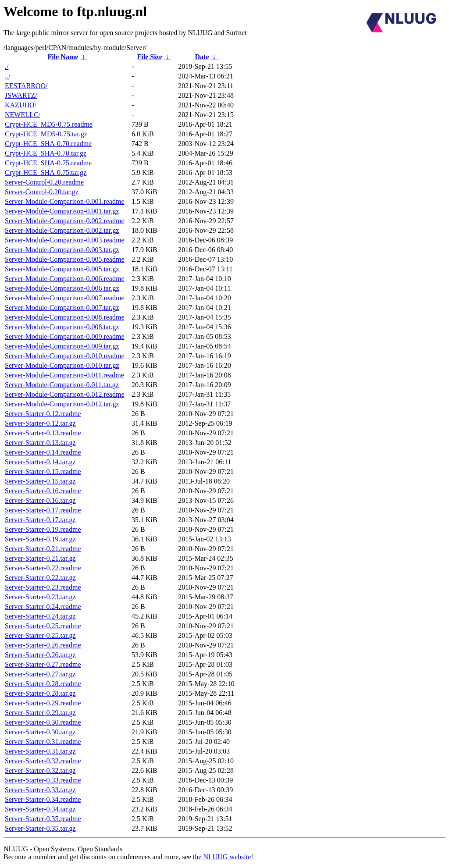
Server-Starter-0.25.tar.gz (40, 635)
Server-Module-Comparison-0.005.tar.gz (62, 269)
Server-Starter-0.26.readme (43, 645)
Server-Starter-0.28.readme (43, 684)
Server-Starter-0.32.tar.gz (40, 770)
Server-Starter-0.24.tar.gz (40, 616)
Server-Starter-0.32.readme (43, 761)
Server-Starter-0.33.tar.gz (40, 790)
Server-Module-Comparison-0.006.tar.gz (62, 288)
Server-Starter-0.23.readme (43, 587)
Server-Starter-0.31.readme (43, 742)
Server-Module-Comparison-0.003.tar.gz (62, 250)
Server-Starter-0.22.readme (43, 568)
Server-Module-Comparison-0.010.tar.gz (62, 365)
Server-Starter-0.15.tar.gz (40, 481)
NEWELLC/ (23, 115)
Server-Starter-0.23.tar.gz (40, 597)
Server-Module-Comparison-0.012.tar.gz (62, 404)
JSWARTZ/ (21, 95)
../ (7, 76)
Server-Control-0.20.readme (44, 182)
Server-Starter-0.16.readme (43, 491)
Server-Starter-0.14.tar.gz (40, 462)
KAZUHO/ (21, 105)
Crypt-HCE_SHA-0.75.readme (48, 163)
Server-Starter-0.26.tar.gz (40, 655)
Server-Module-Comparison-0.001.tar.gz (62, 211)
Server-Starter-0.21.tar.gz (40, 558)
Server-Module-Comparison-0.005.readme (65, 259)
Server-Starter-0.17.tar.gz (40, 520)
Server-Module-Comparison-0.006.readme (65, 279)
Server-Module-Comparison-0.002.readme (65, 221)
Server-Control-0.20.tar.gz (42, 192)
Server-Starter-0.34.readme (43, 799)
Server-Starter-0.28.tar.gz (40, 693)
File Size (149, 57)
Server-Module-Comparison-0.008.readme (65, 317)
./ (7, 66)
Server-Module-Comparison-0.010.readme (65, 356)
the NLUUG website (222, 857)
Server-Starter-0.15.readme (43, 471)
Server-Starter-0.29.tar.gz (40, 713)
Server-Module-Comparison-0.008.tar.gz (62, 327)
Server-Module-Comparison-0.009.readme (65, 336)
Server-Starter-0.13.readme (43, 433)
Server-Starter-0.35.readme (43, 819)
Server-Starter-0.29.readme (43, 703)
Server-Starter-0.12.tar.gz (40, 423)
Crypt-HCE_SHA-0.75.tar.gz (46, 173)
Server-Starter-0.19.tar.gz (40, 539)
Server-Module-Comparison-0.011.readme (64, 375)
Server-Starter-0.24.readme (43, 607)
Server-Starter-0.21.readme (43, 549)
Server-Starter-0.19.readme (43, 529)
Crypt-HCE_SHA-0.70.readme (48, 144)
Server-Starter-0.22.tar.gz (40, 578)
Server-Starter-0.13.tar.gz (40, 443)
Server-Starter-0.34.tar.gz (40, 809)
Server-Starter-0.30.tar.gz (40, 732)
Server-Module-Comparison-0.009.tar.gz (62, 346)
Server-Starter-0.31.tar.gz (40, 751)
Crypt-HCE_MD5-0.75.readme (49, 124)
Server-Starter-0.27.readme (43, 664)
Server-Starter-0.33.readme (43, 780)
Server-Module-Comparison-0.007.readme (65, 298)
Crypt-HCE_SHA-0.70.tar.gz (46, 153)
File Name (63, 57)
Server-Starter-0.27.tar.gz (40, 674)
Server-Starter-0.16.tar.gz (40, 500)
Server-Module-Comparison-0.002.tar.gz (62, 230)
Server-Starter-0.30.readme (43, 722)
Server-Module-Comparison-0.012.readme (65, 394)
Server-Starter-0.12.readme (43, 414)
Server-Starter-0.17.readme (43, 510)
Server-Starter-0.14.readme (43, 452)
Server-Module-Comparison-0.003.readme (65, 240)
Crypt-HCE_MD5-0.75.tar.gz (46, 134)
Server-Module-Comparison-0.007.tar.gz (62, 308)
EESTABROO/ (26, 86)
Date (202, 57)
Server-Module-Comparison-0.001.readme (65, 201)
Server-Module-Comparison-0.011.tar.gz (62, 385)
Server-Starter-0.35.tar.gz (40, 828)
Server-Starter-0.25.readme (43, 626)
